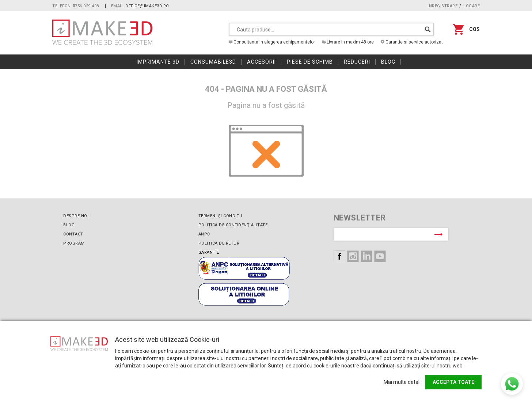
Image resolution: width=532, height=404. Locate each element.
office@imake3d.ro (147, 6)
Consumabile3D (213, 62)
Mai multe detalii (403, 382)
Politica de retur (219, 243)
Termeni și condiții (220, 216)
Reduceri (357, 62)
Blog (388, 62)
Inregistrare (442, 6)
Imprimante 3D (158, 62)
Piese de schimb (310, 62)
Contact (73, 234)
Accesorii (261, 62)
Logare (472, 6)
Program (74, 243)
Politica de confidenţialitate (233, 225)
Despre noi (76, 216)
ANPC (204, 234)
